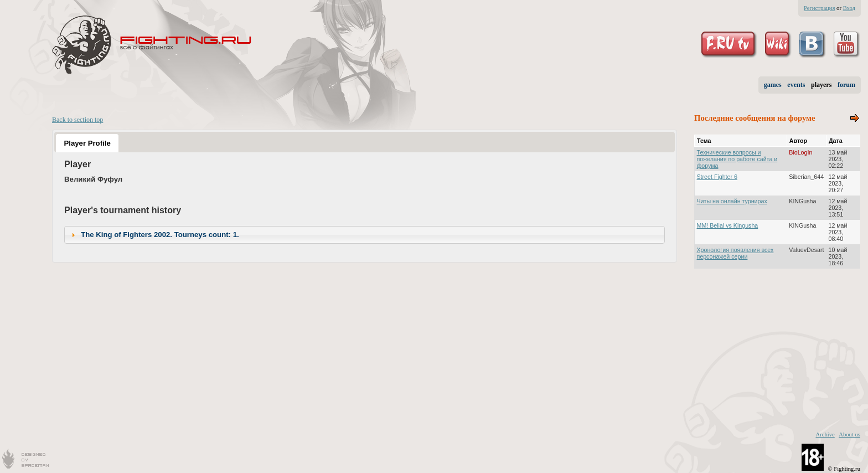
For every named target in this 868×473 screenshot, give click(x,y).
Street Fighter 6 (717, 177)
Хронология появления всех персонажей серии (735, 253)
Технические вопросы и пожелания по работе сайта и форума (737, 159)
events (796, 85)
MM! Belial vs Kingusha (728, 225)
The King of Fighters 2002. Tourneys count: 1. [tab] (154, 235)
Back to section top (77, 120)
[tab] (87, 143)
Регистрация (819, 8)
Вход (849, 8)
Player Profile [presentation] (87, 143)
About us (849, 435)
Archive (825, 435)
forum (846, 85)
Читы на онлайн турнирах (732, 201)
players (821, 85)
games (773, 85)
